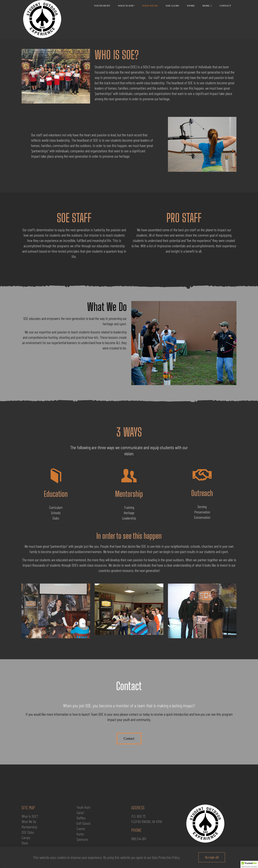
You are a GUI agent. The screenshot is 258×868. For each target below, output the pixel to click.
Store (25, 843)
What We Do (29, 821)
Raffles (81, 818)
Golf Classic (84, 823)
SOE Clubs (28, 832)
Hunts (80, 834)
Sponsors (82, 839)
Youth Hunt (83, 807)
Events (81, 829)
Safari (80, 813)
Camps (26, 837)
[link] (207, 13)
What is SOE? (30, 816)
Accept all (212, 857)
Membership (29, 827)
